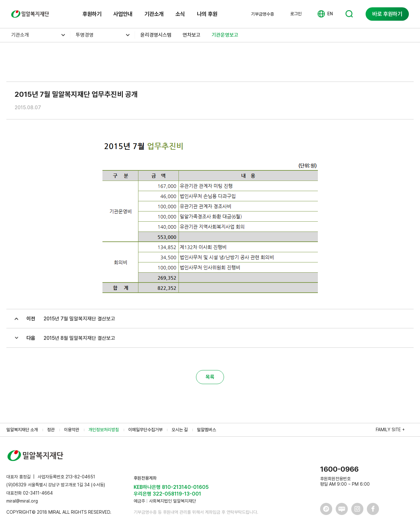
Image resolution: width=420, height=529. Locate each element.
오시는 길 (180, 430)
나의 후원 (207, 14)
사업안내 (123, 14)
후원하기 (92, 14)
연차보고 (192, 35)
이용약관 (72, 430)
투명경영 (85, 35)
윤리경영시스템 (156, 35)
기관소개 (154, 14)
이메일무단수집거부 (145, 430)
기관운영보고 (225, 35)
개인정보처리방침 (104, 430)
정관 (51, 430)
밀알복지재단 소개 (22, 430)
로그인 (296, 14)
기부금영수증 (262, 14)
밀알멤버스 (206, 430)
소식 (180, 14)
